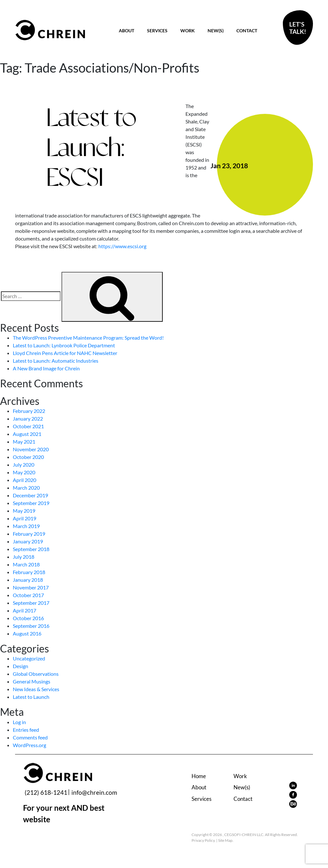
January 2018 (28, 580)
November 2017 (31, 587)
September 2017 (31, 603)
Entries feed (26, 730)
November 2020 (31, 449)
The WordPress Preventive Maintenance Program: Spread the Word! (88, 338)
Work (188, 31)
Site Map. (226, 840)
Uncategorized (29, 658)
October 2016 (28, 618)
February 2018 (29, 572)
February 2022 (29, 411)
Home (199, 776)
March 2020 (26, 488)
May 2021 (24, 442)
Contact (247, 31)
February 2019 (29, 534)
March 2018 (26, 564)
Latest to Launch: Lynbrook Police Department (64, 345)
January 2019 (28, 541)
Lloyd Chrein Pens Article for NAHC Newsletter (65, 353)
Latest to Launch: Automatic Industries (56, 361)
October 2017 (28, 595)
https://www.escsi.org (122, 246)
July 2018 (24, 557)
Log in (19, 722)
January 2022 (28, 418)
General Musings (32, 681)
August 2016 (27, 633)
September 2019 (31, 503)
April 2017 (25, 610)
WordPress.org (29, 745)
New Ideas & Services (36, 689)
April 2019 (25, 518)
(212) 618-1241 (46, 792)
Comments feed (30, 737)
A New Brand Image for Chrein (46, 368)
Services (157, 31)
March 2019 (26, 526)
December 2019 (30, 495)
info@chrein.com (94, 792)
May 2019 (24, 511)
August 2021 (27, 434)
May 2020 (24, 472)
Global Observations (36, 674)
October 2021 (28, 426)
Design (20, 666)
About (127, 31)
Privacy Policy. (204, 840)
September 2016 (31, 626)
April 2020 (25, 480)
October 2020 (28, 457)
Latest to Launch (31, 697)
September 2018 (31, 549)
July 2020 (24, 465)
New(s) (216, 31)
